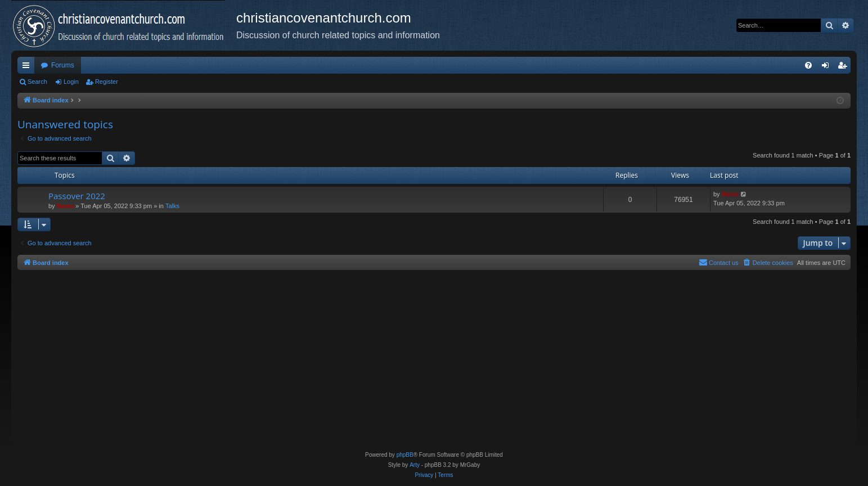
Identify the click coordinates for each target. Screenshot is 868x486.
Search (37, 82)
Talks (172, 206)
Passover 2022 (77, 196)
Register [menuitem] (845, 67)
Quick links (28, 67)
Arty (415, 465)
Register (107, 82)
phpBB (405, 455)
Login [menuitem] (828, 67)
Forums (63, 65)
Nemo (66, 206)
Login (71, 82)
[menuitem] (808, 65)
